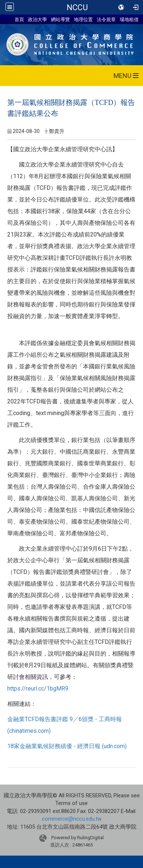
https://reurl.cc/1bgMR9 (38, 689)
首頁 (19, 19)
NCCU (77, 7)
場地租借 (129, 19)
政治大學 (37, 19)
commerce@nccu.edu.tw (72, 819)
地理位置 (83, 19)
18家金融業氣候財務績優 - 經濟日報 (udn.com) (67, 746)
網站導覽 (60, 19)
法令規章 (106, 19)
